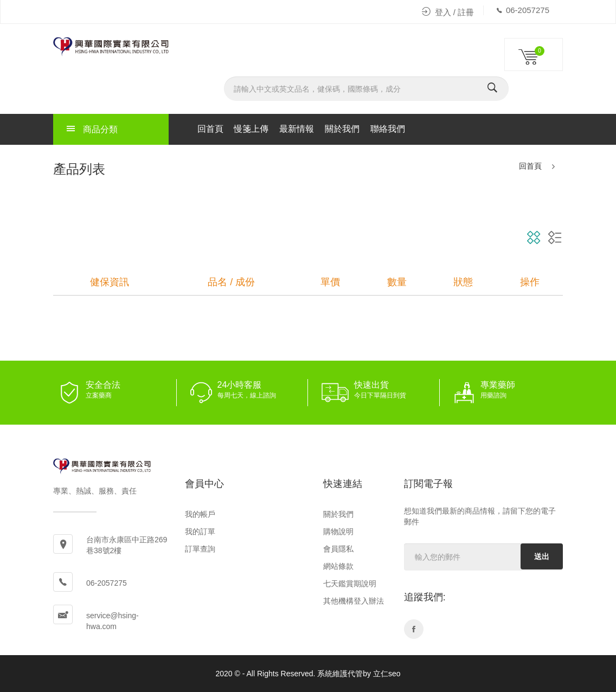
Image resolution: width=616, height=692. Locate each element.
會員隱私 (338, 549)
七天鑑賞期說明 (350, 584)
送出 (542, 556)
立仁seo (387, 674)
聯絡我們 (388, 129)
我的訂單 (200, 531)
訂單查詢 (200, 549)
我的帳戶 (200, 514)
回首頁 (210, 129)
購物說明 (338, 531)
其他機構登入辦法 (354, 601)
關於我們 (342, 129)
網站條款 (338, 566)
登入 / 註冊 (448, 12)
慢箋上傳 (251, 129)
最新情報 (297, 129)
